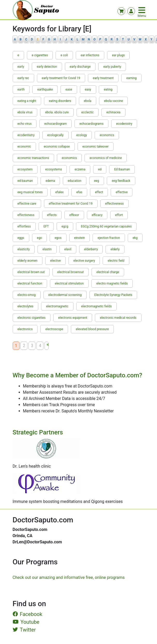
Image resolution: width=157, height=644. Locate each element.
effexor (74, 215)
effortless (24, 226)
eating (108, 89)
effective (122, 192)
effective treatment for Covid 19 (71, 204)
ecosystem (25, 169)
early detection (47, 67)
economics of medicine (106, 158)
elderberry (91, 249)
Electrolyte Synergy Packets (113, 295)
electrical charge (108, 272)
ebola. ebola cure (57, 112)
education (75, 181)
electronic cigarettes (32, 318)
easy (88, 89)
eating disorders (60, 101)
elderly (115, 249)
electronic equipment (73, 318)
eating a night (27, 101)
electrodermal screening (65, 295)
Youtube (26, 622)
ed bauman (25, 181)
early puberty (112, 67)
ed (100, 169)
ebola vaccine (113, 101)
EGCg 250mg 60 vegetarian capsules (106, 226)
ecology (82, 135)
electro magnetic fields (112, 283)
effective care (27, 204)
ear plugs (118, 55)
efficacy (97, 215)
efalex (59, 192)
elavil (68, 249)
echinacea (113, 112)
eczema (80, 169)
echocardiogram (55, 124)
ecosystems (54, 169)
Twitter (24, 630)
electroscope (54, 329)
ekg (135, 238)
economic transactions (33, 158)
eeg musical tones (30, 192)
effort (119, 215)
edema (50, 181)
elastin (47, 249)
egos (58, 238)
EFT (46, 226)
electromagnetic (57, 306)
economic (24, 147)
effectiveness (115, 204)
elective (55, 261)
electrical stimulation (69, 283)
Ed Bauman (122, 169)
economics (69, 158)
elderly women (28, 261)
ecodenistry (124, 124)
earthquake (45, 89)
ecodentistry (26, 135)
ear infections (90, 55)
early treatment (103, 78)
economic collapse (57, 147)
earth (21, 89)
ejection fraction (109, 238)
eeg (97, 181)
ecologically (55, 135)
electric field (116, 261)
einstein (80, 238)
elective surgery (84, 261)
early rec (23, 78)
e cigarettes (40, 55)
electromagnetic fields (96, 306)
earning (131, 78)
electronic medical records (118, 318)
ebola (88, 101)
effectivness (26, 215)
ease (69, 89)
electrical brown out (31, 272)
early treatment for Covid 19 (61, 78)
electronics (25, 329)
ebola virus (25, 112)
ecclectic (88, 112)
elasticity (24, 249)
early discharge (80, 67)
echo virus (25, 124)
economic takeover (96, 147)
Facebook (28, 614)
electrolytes (26, 306)
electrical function (30, 283)
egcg (65, 226)
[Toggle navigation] (142, 10)
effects (52, 215)
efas (79, 192)
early (21, 67)
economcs (107, 135)
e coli (64, 55)
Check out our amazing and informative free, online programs (69, 577)
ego (40, 238)
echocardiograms (91, 124)
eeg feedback (121, 181)
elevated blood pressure (92, 329)
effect (99, 192)
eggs (21, 238)
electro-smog (27, 295)
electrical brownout (71, 272)
